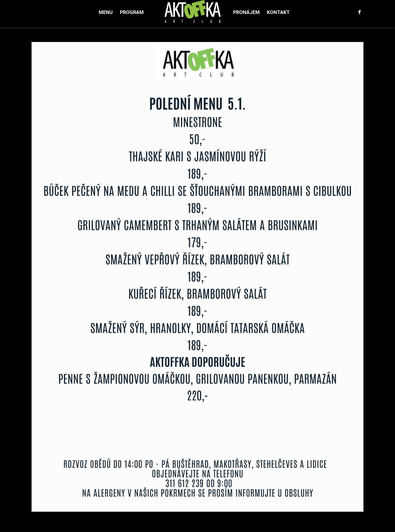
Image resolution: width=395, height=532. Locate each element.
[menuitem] (106, 12)
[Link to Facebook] (359, 12)
